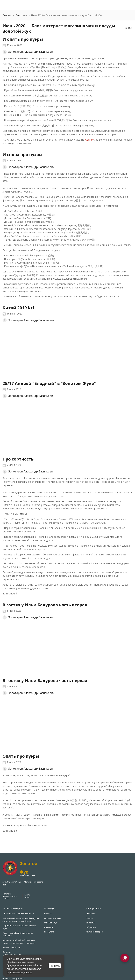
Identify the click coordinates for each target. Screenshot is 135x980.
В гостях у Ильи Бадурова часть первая (45, 680)
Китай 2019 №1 (19, 308)
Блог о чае (21, 15)
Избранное (91, 927)
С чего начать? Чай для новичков (18, 914)
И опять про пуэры (23, 39)
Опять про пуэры (21, 756)
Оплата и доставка (53, 918)
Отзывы (89, 918)
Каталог (48, 914)
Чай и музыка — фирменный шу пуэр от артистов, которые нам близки (21, 920)
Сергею (89, 140)
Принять (55, 966)
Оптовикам (91, 914)
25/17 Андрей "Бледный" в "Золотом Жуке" (49, 383)
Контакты (90, 923)
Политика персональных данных (10, 896)
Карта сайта (27, 896)
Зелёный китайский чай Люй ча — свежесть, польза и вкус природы (19, 942)
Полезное (49, 927)
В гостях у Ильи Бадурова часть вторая (45, 605)
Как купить (49, 932)
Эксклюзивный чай (12, 948)
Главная (7, 15)
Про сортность (18, 459)
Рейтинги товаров (94, 932)
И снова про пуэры (23, 154)
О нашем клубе (51, 923)
